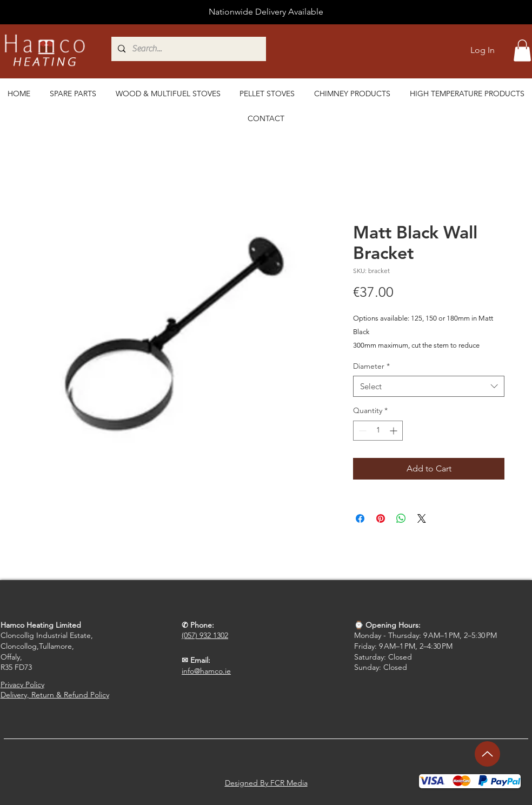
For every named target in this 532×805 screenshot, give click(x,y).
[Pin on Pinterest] (381, 518)
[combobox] (429, 386)
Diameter (371, 366)
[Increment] (394, 431)
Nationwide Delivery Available (266, 12)
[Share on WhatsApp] (401, 518)
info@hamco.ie (206, 671)
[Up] (487, 754)
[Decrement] (361, 431)
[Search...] (243, 49)
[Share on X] (422, 518)
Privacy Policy (22, 684)
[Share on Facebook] (360, 518)
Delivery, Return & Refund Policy (55, 695)
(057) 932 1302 (205, 635)
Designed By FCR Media (266, 783)
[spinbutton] (378, 431)
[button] (522, 51)
